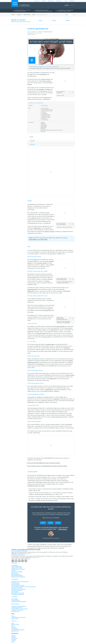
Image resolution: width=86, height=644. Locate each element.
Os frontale (40, 364)
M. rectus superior (46, 337)
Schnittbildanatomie (17, 576)
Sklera (48, 281)
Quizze (54, 20)
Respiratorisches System (18, 589)
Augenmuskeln (50, 344)
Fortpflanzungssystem (18, 594)
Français (14, 640)
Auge (31, 74)
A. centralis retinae (41, 263)
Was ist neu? (37, 1)
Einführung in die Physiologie (20, 582)
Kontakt (14, 627)
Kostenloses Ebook (17, 608)
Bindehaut (67, 348)
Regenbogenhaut (32, 289)
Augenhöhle (43, 74)
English (14, 636)
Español (14, 637)
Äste (32, 142)
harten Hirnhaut (70, 375)
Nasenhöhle (53, 379)
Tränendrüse (54, 330)
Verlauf (33, 140)
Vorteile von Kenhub (17, 610)
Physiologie (15, 579)
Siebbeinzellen (49, 390)
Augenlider (56, 399)
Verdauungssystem (17, 591)
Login (66, 1)
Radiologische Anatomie (18, 577)
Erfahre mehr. (27, 554)
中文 (12, 642)
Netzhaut (51, 261)
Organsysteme (16, 600)
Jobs (13, 626)
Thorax (13, 571)
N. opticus (33, 218)
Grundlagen (15, 565)
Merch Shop (15, 619)
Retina (48, 89)
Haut (44, 330)
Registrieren (72, 1)
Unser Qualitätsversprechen (19, 551)
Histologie (14, 597)
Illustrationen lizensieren (18, 617)
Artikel (72, 5)
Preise (13, 616)
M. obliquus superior (49, 232)
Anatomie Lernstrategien (19, 606)
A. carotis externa (55, 417)
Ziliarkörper (31, 291)
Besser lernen (51, 1)
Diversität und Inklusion (18, 555)
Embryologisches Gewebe (19, 602)
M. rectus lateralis (60, 326)
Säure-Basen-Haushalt (18, 593)
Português (14, 638)
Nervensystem (16, 584)
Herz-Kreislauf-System (18, 585)
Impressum (15, 628)
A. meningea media (40, 333)
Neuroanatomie (16, 574)
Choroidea (32, 278)
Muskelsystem (15, 583)
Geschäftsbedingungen (18, 630)
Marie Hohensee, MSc (48, 32)
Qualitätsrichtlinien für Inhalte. (36, 486)
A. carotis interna (45, 79)
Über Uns (14, 621)
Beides (68, 20)
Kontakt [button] (44, 1)
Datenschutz (15, 631)
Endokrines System (17, 588)
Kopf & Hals (15, 573)
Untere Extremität (17, 568)
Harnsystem (15, 592)
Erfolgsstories (15, 611)
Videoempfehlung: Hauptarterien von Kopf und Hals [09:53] (44, 67)
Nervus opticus (47, 81)
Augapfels (41, 89)
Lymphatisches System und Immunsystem (24, 587)
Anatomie (19, 15)
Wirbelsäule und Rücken (18, 569)
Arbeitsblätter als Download (19, 609)
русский (13, 641)
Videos (40, 20)
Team (13, 623)
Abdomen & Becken (17, 572)
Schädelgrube (37, 228)
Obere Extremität (16, 567)
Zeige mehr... (67, 323)
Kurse (67, 5)
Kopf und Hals (27, 15)
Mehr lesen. (63, 529)
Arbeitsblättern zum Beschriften (38, 240)
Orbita (34, 15)
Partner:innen (15, 625)
